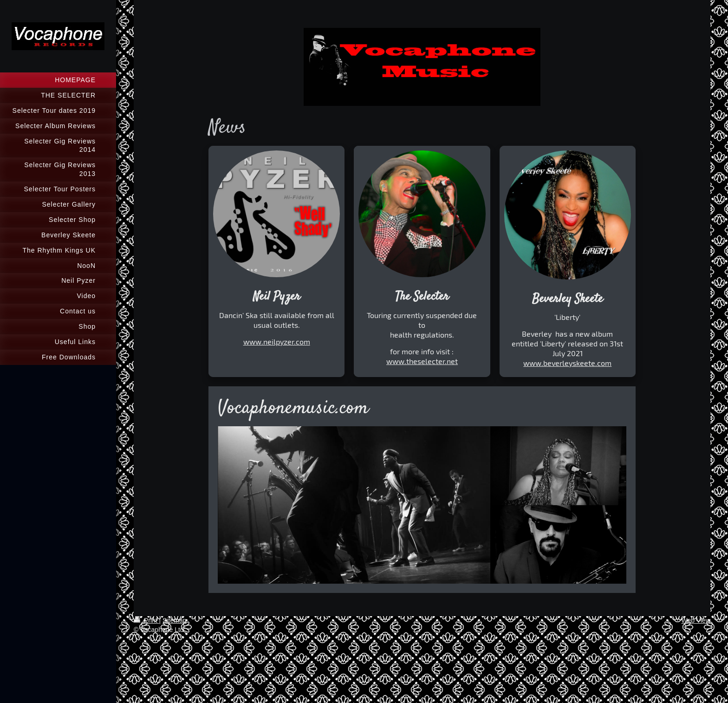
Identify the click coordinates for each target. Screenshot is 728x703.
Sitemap (174, 620)
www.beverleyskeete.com (567, 363)
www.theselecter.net (422, 361)
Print (146, 620)
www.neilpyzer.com (277, 342)
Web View (696, 620)
